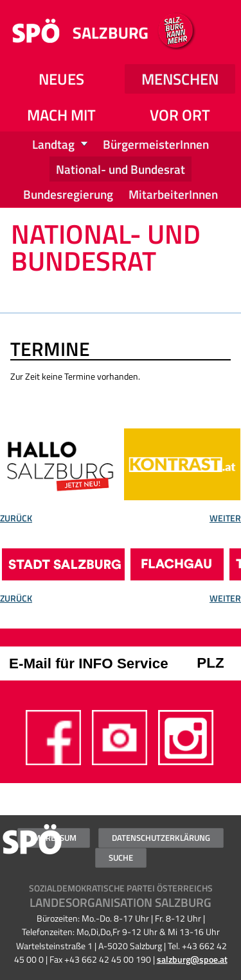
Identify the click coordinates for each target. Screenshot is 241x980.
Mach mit (61, 115)
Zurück (16, 520)
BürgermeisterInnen (156, 144)
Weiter (225, 520)
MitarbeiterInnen (173, 194)
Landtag (53, 144)
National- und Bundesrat (121, 169)
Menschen (180, 79)
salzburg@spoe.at (192, 959)
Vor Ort (180, 115)
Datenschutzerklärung (161, 838)
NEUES (61, 79)
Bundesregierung (68, 194)
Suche (121, 857)
